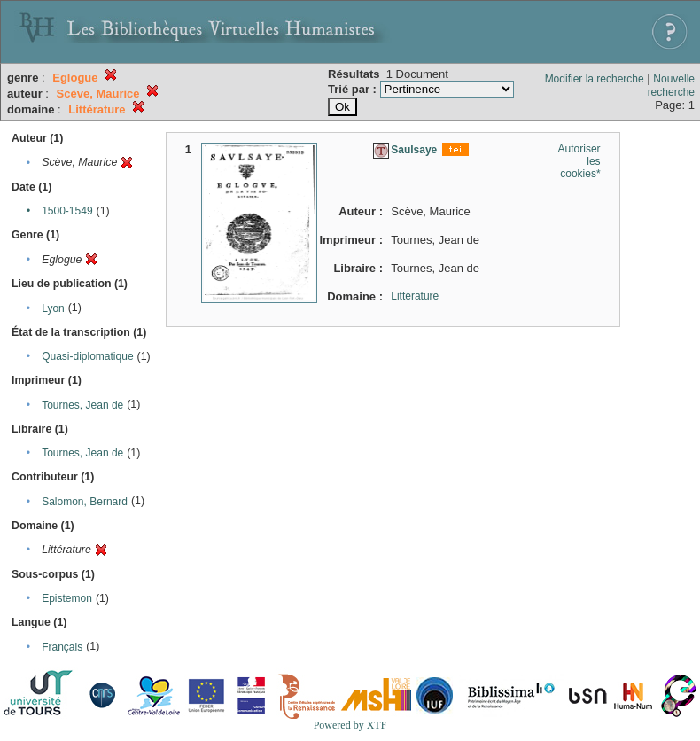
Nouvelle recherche (671, 86)
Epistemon (67, 598)
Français (62, 647)
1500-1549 (67, 211)
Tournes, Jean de (82, 405)
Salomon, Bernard (85, 502)
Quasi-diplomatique (87, 356)
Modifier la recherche (595, 79)
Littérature (415, 296)
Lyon (53, 308)
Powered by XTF (350, 725)
